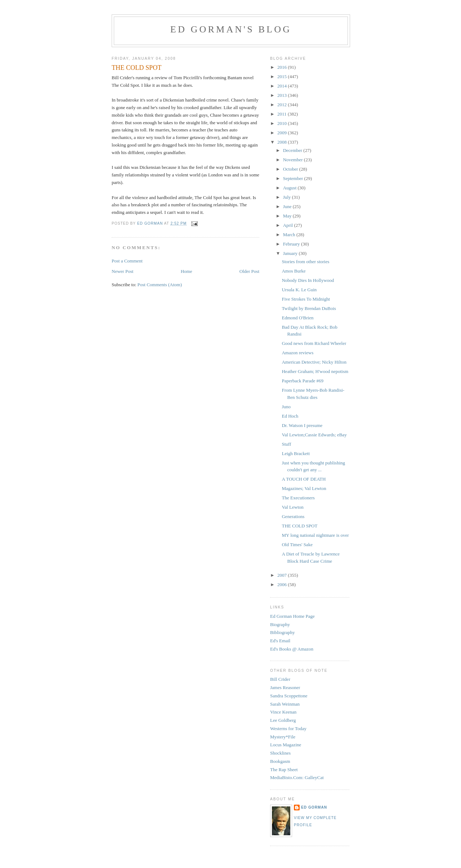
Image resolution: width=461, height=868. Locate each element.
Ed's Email (280, 641)
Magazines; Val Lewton (304, 488)
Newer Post (122, 271)
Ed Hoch (290, 416)
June (288, 206)
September (294, 178)
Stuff (286, 444)
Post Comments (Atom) (160, 285)
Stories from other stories (305, 262)
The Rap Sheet (284, 770)
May (288, 216)
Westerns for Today (288, 728)
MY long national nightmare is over (315, 535)
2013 (283, 95)
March (290, 235)
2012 (283, 105)
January (291, 253)
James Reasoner (285, 687)
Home (187, 271)
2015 (283, 77)
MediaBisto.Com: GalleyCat (297, 777)
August (290, 188)
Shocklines (280, 753)
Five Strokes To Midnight (306, 299)
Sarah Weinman (285, 704)
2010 (283, 123)
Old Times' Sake (297, 545)
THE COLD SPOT (299, 526)
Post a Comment (127, 261)
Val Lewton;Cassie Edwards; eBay (314, 435)
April (289, 225)
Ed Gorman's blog (231, 29)
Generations (293, 516)
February (292, 244)
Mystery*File (283, 737)
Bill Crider (280, 679)
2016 (283, 67)
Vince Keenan (283, 712)
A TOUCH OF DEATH (304, 479)
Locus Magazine (286, 745)
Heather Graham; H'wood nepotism (315, 371)
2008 (283, 142)
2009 (283, 133)
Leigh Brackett (296, 453)
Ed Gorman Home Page (292, 616)
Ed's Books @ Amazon (292, 649)
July (288, 197)
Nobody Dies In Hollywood (308, 280)
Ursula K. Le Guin (299, 290)
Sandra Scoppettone (289, 696)
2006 (283, 584)
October (291, 169)
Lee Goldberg (283, 720)
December (293, 150)
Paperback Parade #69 (303, 381)
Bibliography (283, 632)
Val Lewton (292, 507)
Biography (280, 624)
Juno (286, 407)
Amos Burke (294, 271)
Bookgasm (280, 761)
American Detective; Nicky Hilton (314, 362)
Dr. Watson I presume (302, 425)
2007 (283, 575)
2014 (283, 86)
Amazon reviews (297, 353)
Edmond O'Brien (297, 318)
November (294, 160)
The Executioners (298, 498)
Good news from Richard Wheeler (314, 343)
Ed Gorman (314, 807)
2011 (283, 114)
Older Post (249, 271)
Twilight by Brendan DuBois (309, 308)
